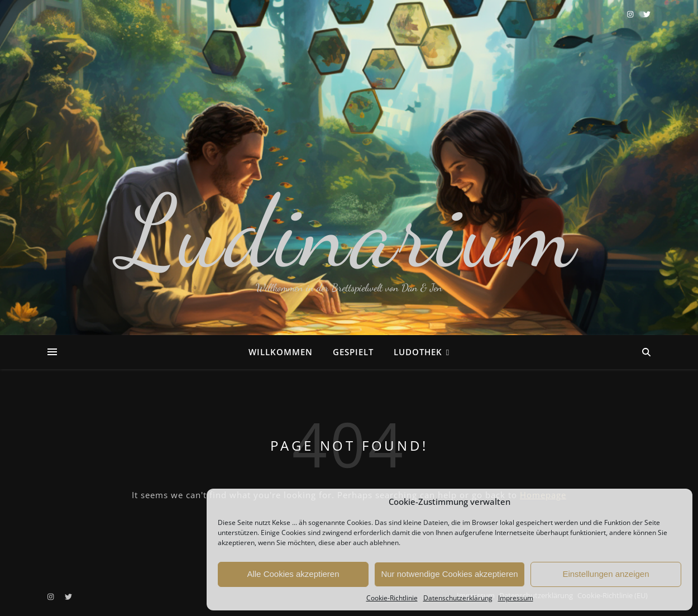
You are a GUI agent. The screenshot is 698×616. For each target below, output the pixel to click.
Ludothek (418, 352)
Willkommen (281, 352)
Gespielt (353, 352)
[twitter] (647, 14)
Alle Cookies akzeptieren (293, 574)
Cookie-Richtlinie (392, 598)
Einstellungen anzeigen (606, 574)
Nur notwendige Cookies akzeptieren (449, 574)
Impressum (516, 598)
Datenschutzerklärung (458, 598)
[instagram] (631, 14)
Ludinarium (349, 232)
